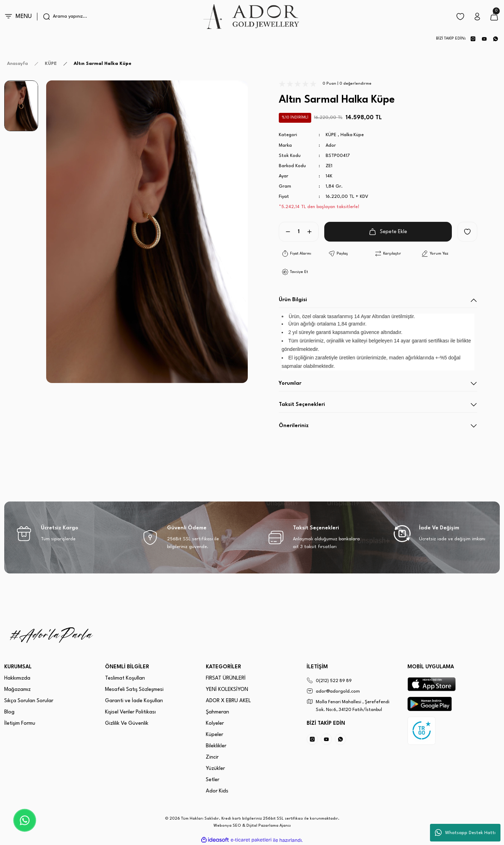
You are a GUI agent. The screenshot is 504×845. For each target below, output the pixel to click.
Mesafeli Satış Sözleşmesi (134, 689)
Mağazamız (17, 689)
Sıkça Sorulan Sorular (29, 701)
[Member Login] (477, 17)
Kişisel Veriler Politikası (130, 712)
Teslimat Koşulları (125, 678)
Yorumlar (290, 383)
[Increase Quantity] (312, 231)
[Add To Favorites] (467, 231)
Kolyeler (215, 723)
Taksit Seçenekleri (302, 404)
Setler (213, 780)
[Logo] (252, 17)
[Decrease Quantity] (285, 231)
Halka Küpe (352, 135)
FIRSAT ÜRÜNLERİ (226, 678)
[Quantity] (299, 231)
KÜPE (331, 135)
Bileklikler (216, 746)
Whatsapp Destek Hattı (465, 833)
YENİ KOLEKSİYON (227, 689)
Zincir (212, 757)
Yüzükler (215, 768)
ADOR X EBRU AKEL (228, 701)
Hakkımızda (17, 678)
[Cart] (494, 17)
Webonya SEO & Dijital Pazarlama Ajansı (252, 825)
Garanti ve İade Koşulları (134, 701)
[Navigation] (21, 17)
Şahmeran (217, 712)
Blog (9, 712)
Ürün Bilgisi (293, 300)
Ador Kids (217, 791)
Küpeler (214, 734)
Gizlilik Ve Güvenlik (127, 723)
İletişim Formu (20, 723)
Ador (331, 145)
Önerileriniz (294, 425)
